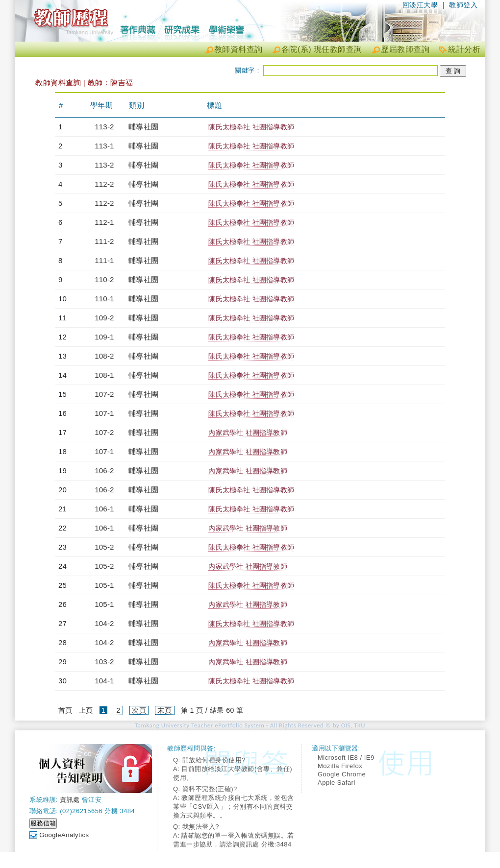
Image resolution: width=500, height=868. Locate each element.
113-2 (104, 127)
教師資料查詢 (238, 49)
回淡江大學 (420, 5)
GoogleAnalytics (64, 835)
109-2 (104, 318)
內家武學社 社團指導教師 (248, 433)
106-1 (104, 509)
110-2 (104, 279)
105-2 (104, 547)
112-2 (104, 184)
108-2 (104, 356)
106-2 (104, 470)
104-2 (104, 623)
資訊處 (70, 800)
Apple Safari (337, 783)
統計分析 (464, 49)
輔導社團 (143, 127)
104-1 (104, 681)
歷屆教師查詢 (405, 49)
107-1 (104, 413)
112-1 (104, 222)
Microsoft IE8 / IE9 (346, 758)
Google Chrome (342, 774)
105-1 (104, 585)
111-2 (104, 241)
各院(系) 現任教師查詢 (322, 49)
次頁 (139, 710)
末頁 (164, 710)
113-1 (104, 146)
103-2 (104, 662)
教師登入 (463, 5)
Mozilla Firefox (340, 766)
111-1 (104, 260)
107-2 (104, 394)
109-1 (104, 337)
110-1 (104, 299)
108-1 (104, 375)
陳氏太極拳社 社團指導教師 (251, 127)
